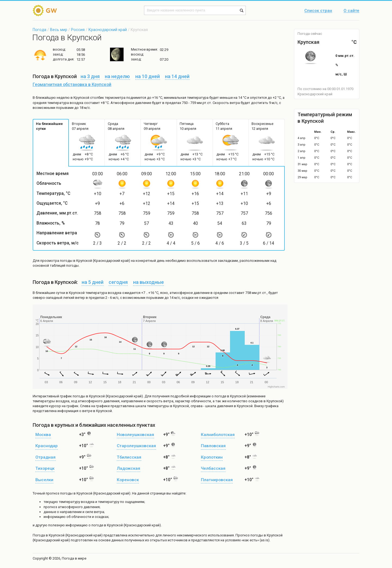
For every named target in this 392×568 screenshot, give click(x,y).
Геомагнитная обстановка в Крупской (72, 85)
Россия (78, 30)
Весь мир (59, 30)
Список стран (318, 11)
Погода (39, 30)
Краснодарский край (108, 30)
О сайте (351, 11)
